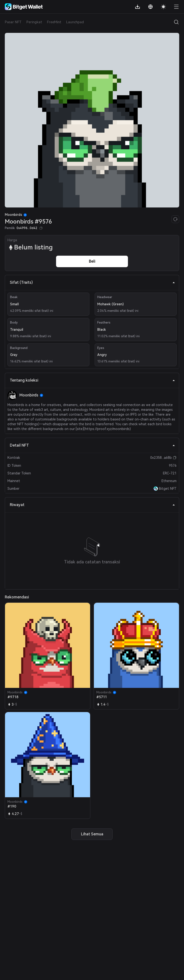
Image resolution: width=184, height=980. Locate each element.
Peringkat (34, 22)
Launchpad (75, 22)
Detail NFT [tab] (92, 445)
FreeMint (54, 22)
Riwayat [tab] (92, 505)
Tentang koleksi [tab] (92, 380)
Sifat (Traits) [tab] (92, 282)
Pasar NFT (13, 22)
